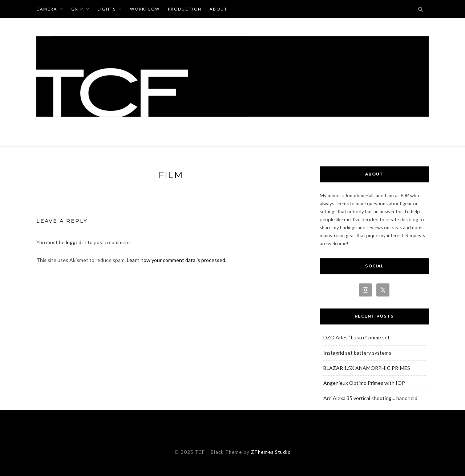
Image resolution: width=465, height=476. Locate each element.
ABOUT (219, 9)
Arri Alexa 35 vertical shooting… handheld (370, 398)
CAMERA (47, 9)
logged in (76, 242)
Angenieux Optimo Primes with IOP (364, 383)
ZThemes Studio (271, 452)
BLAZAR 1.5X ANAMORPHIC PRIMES (367, 368)
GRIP (77, 9)
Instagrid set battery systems (357, 353)
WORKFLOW (145, 9)
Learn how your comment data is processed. (177, 260)
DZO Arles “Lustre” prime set (357, 337)
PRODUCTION (185, 9)
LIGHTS (107, 9)
